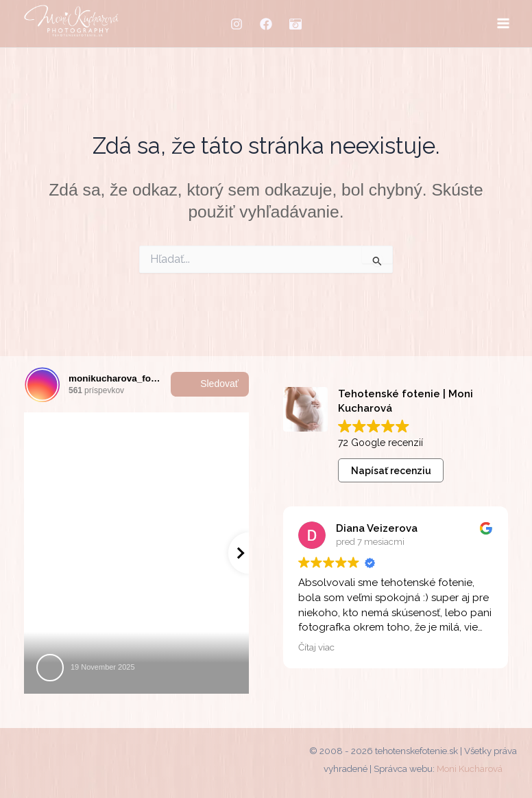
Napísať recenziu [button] (391, 471)
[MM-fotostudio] (295, 24)
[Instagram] (237, 24)
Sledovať (210, 384)
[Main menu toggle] (503, 24)
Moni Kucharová (470, 768)
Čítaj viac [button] (316, 647)
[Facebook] (266, 24)
